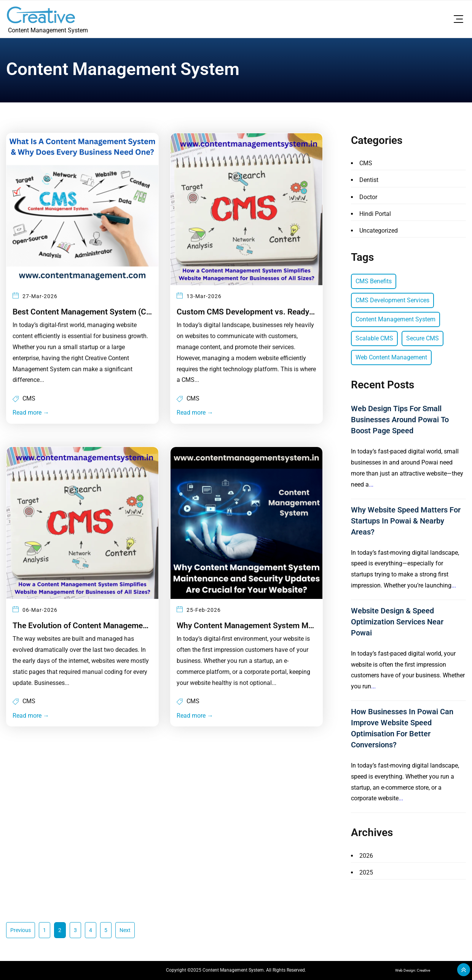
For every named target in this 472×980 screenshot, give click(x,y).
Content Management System (395, 319)
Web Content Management (391, 357)
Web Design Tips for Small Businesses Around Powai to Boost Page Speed (400, 420)
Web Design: (406, 970)
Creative (423, 970)
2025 (366, 872)
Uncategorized (379, 231)
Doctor (368, 197)
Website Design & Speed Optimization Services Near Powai (397, 622)
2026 (366, 856)
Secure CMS (423, 338)
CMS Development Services (392, 300)
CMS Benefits (374, 281)
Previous (21, 930)
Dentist (369, 180)
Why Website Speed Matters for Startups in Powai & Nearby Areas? (406, 521)
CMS (29, 397)
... (371, 484)
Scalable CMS (374, 338)
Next (125, 930)
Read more (31, 411)
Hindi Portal (375, 214)
